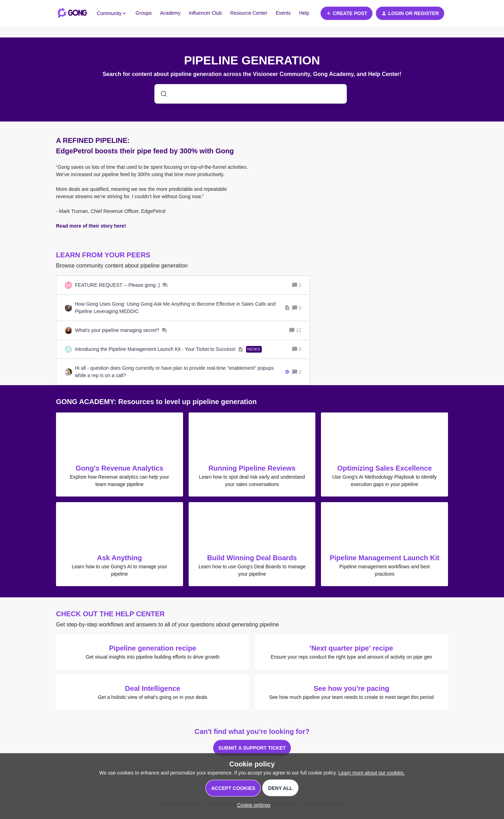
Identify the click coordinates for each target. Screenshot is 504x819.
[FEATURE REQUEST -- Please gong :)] (121, 285)
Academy (170, 13)
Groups (143, 13)
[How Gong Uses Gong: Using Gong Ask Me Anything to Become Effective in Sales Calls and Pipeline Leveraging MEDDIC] (182, 308)
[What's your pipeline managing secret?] (121, 330)
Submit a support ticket (252, 748)
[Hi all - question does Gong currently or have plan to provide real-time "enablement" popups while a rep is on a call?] (182, 372)
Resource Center (249, 13)
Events (283, 13)
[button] (252, 805)
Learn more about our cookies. (372, 773)
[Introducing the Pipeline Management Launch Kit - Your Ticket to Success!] (168, 349)
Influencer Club (205, 13)
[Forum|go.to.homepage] (72, 13)
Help (304, 13)
